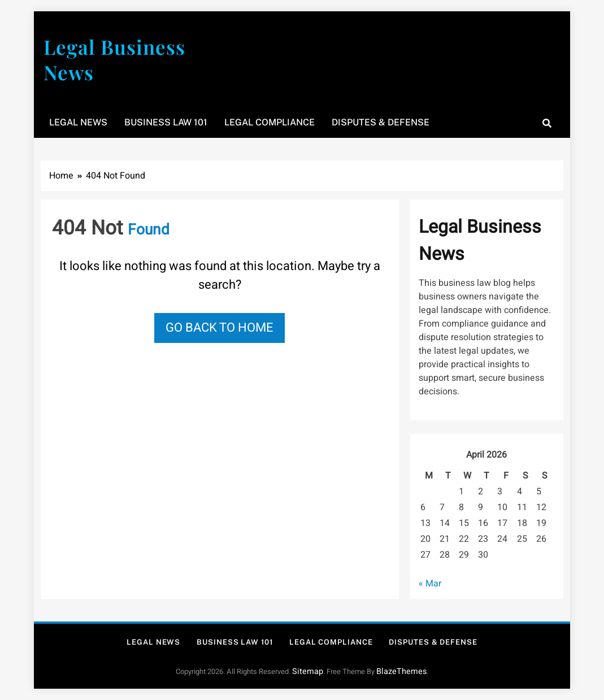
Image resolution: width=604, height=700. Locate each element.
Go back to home (220, 328)
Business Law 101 (166, 122)
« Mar (430, 584)
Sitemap (308, 671)
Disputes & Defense (381, 122)
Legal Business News (114, 59)
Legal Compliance (270, 122)
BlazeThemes (401, 671)
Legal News (78, 122)
